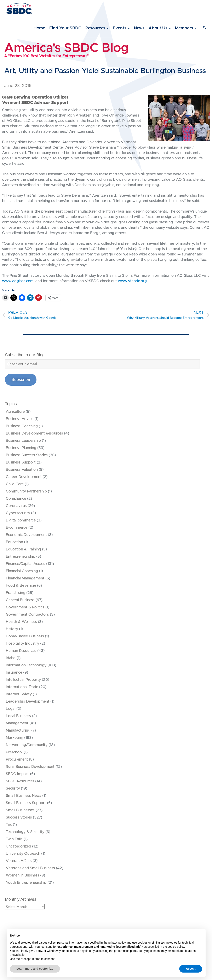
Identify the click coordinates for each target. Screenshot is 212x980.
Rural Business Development (30, 767)
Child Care (15, 484)
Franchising (16, 593)
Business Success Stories (27, 455)
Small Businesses (20, 810)
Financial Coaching (22, 571)
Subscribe (21, 379)
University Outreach (23, 854)
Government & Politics (25, 607)
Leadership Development (28, 702)
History (12, 629)
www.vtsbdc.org (132, 281)
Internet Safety (19, 694)
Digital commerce (21, 520)
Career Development (24, 477)
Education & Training (23, 549)
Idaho (11, 658)
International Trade (22, 687)
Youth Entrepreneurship (26, 883)
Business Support (21, 462)
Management (17, 723)
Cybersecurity (18, 513)
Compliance (16, 499)
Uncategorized (18, 846)
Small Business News (24, 796)
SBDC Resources (20, 781)
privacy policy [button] (117, 943)
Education (14, 542)
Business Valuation (22, 470)
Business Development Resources (34, 433)
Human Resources (21, 651)
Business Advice (20, 419)
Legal (11, 709)
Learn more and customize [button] (35, 969)
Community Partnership (26, 491)
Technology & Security (25, 832)
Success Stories (19, 817)
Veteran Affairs (19, 861)
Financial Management (25, 578)
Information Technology (26, 665)
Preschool (14, 752)
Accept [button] (191, 969)
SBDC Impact (17, 774)
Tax (9, 825)
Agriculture (15, 412)
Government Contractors (27, 615)
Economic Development (26, 535)
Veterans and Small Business (30, 868)
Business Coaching (22, 426)
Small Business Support (26, 803)
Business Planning (21, 448)
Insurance (14, 673)
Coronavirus (16, 506)
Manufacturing (18, 731)
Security (13, 789)
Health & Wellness (21, 622)
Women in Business (22, 875)
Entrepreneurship (21, 557)
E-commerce (17, 528)
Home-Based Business (25, 636)
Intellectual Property (23, 680)
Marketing (15, 738)
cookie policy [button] (176, 947)
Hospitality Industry (22, 644)
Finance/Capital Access (25, 564)
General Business (20, 600)
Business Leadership (23, 441)
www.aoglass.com (18, 281)
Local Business (18, 716)
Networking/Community (27, 745)
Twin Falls (14, 839)
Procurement (17, 760)
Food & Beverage (21, 586)
